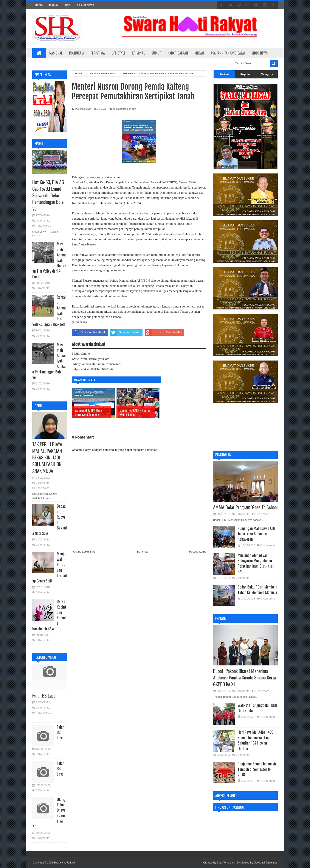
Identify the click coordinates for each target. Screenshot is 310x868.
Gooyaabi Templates (266, 863)
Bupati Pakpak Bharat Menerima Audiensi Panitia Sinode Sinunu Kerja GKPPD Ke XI (244, 678)
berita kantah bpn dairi (125, 109)
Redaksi (53, 5)
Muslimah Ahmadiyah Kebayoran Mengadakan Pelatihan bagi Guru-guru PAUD (256, 563)
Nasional (56, 53)
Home (39, 5)
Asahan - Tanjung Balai (228, 53)
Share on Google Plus (163, 332)
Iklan (67, 5)
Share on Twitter (125, 332)
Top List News (85, 5)
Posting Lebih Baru (84, 552)
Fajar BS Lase (44, 695)
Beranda (142, 552)
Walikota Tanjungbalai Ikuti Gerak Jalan (257, 708)
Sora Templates (226, 863)
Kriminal (138, 53)
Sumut (156, 53)
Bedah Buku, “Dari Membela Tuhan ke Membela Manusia (257, 589)
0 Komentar (43, 221)
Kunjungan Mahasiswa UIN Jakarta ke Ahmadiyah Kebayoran (256, 534)
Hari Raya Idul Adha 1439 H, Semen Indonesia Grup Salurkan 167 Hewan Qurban (258, 740)
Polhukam (76, 53)
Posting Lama (198, 552)
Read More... (44, 226)
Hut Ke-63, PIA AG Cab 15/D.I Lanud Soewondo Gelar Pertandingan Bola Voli (48, 195)
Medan (199, 53)
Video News (260, 53)
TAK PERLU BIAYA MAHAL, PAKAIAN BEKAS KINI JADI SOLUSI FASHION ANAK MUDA (47, 457)
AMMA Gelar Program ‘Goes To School (245, 507)
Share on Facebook (89, 332)
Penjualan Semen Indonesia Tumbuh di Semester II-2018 (257, 769)
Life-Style (118, 53)
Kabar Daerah (178, 53)
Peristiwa (98, 53)
